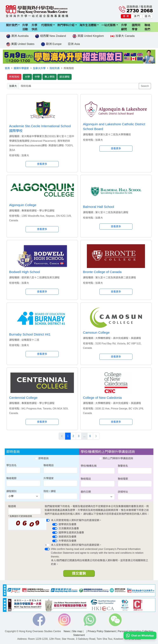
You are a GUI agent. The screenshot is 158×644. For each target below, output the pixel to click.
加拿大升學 (39, 68)
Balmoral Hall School (99, 207)
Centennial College (23, 398)
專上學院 (50, 77)
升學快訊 (34, 27)
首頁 (7, 68)
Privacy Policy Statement (102, 631)
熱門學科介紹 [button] (66, 25)
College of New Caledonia (102, 398)
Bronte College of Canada (102, 272)
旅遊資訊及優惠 (67, 537)
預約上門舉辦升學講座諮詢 (116, 458)
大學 (27, 77)
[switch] (47, 520)
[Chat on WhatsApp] (140, 635)
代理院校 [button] (47, 25)
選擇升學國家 (21, 68)
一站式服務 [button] (108, 25)
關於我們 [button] (12, 25)
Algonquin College (23, 205)
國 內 (148, 16)
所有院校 (14, 77)
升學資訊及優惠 (67, 541)
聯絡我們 (147, 27)
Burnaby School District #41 (30, 334)
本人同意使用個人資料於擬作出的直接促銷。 (76, 520)
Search (145, 86)
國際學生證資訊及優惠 (71, 533)
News (67, 631)
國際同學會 (136, 27)
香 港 (126, 16)
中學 (37, 77)
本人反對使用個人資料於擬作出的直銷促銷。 (76, 545)
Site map (77, 631)
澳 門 (137, 16)
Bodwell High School (25, 272)
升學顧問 (124, 27)
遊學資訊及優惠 (67, 524)
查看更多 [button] (42, 164)
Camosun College (96, 332)
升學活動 (25, 27)
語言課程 (64, 77)
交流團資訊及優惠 (69, 528)
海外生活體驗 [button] (88, 25)
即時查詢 (42, 458)
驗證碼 (12, 506)
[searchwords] (79, 86)
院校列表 (55, 68)
